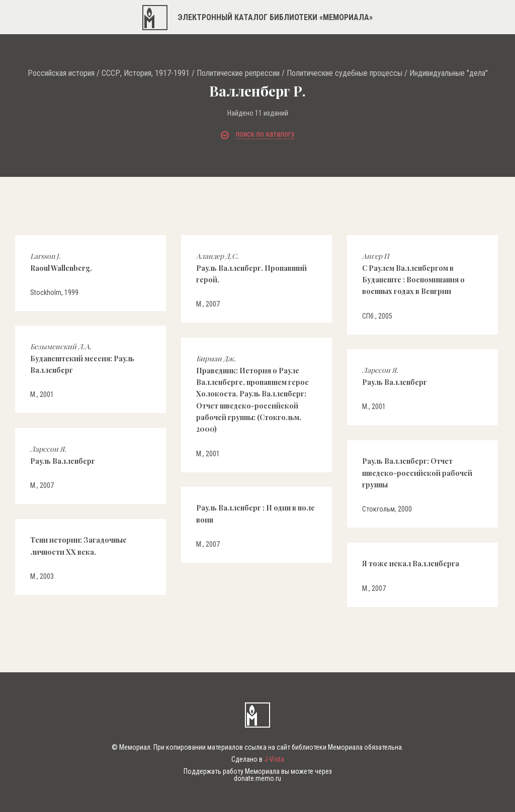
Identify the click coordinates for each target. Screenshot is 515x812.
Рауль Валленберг (395, 376)
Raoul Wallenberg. (61, 262)
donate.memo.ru (257, 778)
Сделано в (258, 759)
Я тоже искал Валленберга (411, 564)
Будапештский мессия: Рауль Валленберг (82, 358)
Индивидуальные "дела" (449, 73)
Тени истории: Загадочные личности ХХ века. (78, 546)
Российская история (61, 73)
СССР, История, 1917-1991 (146, 73)
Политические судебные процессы (345, 73)
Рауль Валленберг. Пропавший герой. (251, 268)
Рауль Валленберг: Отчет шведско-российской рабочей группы (417, 473)
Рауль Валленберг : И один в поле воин (255, 514)
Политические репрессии (238, 73)
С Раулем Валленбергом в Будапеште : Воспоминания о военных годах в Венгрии (413, 274)
